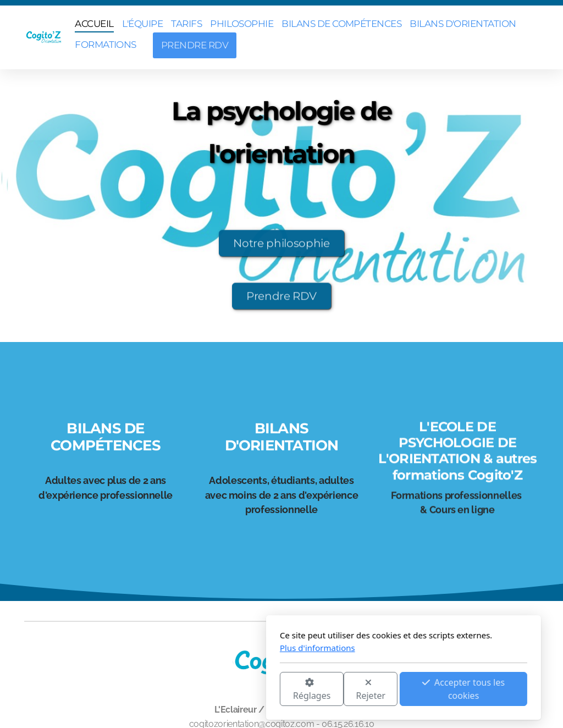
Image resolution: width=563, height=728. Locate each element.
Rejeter (249, 690)
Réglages (190, 690)
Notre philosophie (281, 246)
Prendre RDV (281, 299)
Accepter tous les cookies (341, 689)
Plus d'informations (195, 648)
